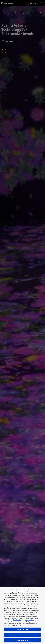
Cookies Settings (22, 629)
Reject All (22, 635)
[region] (22, 616)
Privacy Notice (29, 620)
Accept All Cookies (22, 640)
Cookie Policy (17, 620)
